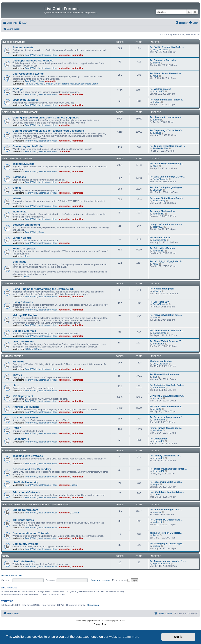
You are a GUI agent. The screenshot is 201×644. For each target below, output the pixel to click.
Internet (17, 198)
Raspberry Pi (21, 439)
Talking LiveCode (23, 164)
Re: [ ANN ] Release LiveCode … (167, 47)
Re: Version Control (160, 238)
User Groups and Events (28, 74)
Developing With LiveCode (17, 159)
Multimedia (19, 212)
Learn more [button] (131, 637)
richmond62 (158, 91)
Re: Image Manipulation (162, 211)
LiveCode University (25, 482)
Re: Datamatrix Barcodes (163, 60)
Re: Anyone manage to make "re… (168, 561)
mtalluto (157, 546)
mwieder (157, 512)
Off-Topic (18, 89)
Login (4, 575)
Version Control (22, 238)
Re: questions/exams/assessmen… (168, 469)
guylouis (157, 133)
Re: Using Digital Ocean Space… (167, 198)
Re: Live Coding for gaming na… (167, 187)
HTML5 (17, 428)
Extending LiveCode (13, 284)
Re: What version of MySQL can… (168, 177)
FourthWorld (31, 55)
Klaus (55, 55)
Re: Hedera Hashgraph (162, 289)
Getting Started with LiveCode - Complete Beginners (46, 118)
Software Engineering (26, 225)
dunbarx (157, 102)
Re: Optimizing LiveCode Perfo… (167, 385)
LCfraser (38, 349)
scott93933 (158, 227)
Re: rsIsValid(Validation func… (166, 315)
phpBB (90, 621)
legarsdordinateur (161, 564)
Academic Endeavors (14, 451)
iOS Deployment (23, 396)
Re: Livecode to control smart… (166, 117)
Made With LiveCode (26, 100)
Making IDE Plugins (25, 315)
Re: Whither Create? (160, 89)
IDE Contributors (23, 520)
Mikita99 (157, 409)
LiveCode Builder (23, 342)
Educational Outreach (26, 492)
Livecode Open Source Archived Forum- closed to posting (36, 505)
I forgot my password (100, 580)
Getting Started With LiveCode (20, 112)
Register (16, 575)
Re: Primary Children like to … (166, 456)
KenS (155, 264)
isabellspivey (159, 201)
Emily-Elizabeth (160, 50)
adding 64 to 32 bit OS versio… (166, 533)
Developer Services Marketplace (33, 61)
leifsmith (157, 291)
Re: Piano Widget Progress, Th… (167, 341)
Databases (19, 177)
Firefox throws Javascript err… (166, 428)
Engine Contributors (25, 510)
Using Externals (23, 302)
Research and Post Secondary (32, 469)
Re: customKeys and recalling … (167, 164)
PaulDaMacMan (161, 148)
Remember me (121, 580)
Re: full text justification (162, 248)
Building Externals (24, 331)
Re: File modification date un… (166, 374)
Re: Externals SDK (159, 302)
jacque (156, 484)
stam (155, 317)
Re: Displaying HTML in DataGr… (167, 130)
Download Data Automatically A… (167, 396)
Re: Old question (159, 439)
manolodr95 (159, 344)
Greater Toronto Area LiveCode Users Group (74, 84)
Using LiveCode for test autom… (167, 224)
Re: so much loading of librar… (166, 510)
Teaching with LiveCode (28, 456)
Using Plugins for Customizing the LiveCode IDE (43, 289)
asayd (74, 485)
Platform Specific (13, 356)
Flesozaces (93, 605)
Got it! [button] (178, 637)
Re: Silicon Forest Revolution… (166, 73)
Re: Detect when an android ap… (167, 330)
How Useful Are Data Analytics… (167, 492)
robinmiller (77, 55)
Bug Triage (19, 262)
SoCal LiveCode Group (37, 84)
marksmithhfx (159, 240)
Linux (16, 385)
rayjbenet (157, 522)
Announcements (23, 47)
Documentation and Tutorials (31, 533)
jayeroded (158, 398)
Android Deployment (26, 407)
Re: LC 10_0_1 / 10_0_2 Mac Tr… (167, 261)
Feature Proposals (24, 249)
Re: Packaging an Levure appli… (167, 544)
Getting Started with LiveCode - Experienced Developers (48, 131)
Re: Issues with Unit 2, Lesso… (166, 482)
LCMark (29, 349)
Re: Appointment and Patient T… (167, 100)
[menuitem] (22, 23)
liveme (156, 535)
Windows (18, 362)
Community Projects (25, 544)
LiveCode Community (14, 42)
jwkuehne (157, 430)
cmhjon (156, 63)
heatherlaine (45, 55)
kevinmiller (65, 55)
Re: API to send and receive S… (166, 406)
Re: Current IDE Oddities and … (166, 520)
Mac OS (17, 375)
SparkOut (157, 190)
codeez (156, 494)
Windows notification (161, 361)
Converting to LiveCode (28, 146)
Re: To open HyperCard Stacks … (167, 146)
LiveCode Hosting (24, 561)
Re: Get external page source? (166, 417)
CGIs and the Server (25, 418)
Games (17, 188)
